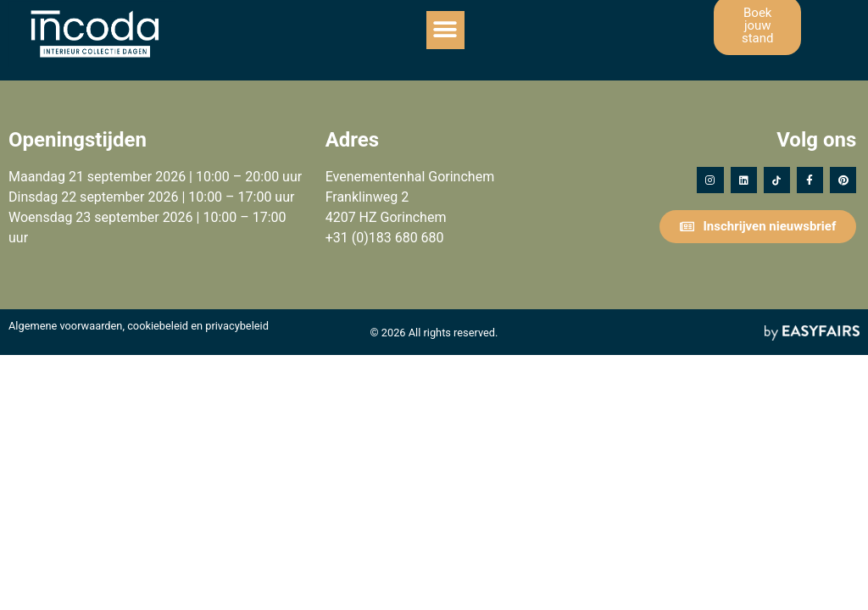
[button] (445, 30)
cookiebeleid (158, 326)
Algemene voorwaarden (65, 326)
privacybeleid (237, 326)
